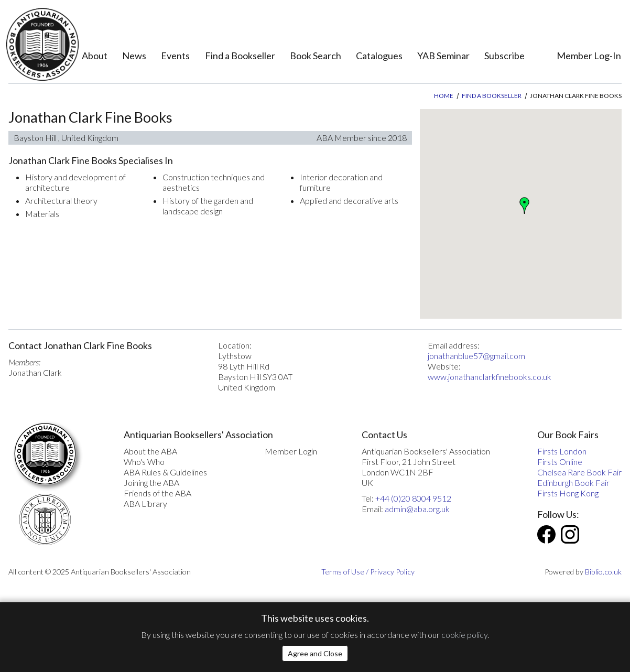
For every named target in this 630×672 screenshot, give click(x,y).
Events (175, 56)
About (95, 56)
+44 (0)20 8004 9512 (413, 498)
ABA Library (145, 503)
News (134, 56)
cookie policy (464, 635)
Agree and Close (315, 653)
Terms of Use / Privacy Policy (368, 572)
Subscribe (504, 56)
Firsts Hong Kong (568, 493)
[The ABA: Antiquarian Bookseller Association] (42, 44)
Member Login (291, 451)
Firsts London (562, 451)
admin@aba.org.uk (417, 509)
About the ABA (150, 451)
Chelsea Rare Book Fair (579, 472)
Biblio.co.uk (603, 572)
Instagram (570, 534)
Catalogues (379, 56)
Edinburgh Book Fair (573, 483)
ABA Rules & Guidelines (165, 472)
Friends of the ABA (157, 493)
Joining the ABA (151, 483)
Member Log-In (589, 56)
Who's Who (144, 462)
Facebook (546, 534)
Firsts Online (560, 462)
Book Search (316, 56)
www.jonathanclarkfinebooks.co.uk (490, 377)
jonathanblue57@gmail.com (476, 356)
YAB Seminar (443, 56)
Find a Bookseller (240, 56)
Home (444, 96)
